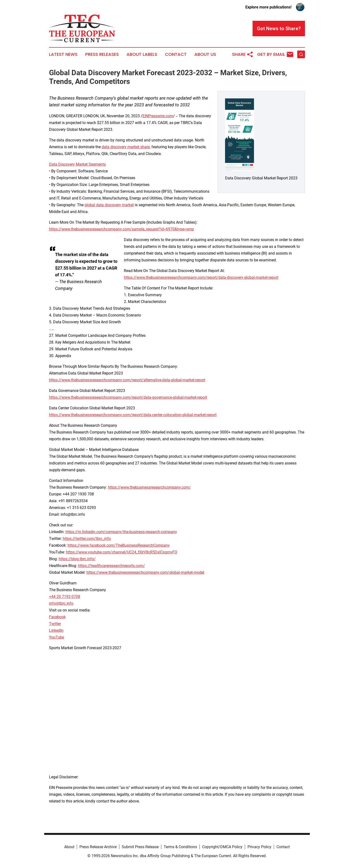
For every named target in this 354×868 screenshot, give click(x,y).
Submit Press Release (140, 847)
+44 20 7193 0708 (65, 597)
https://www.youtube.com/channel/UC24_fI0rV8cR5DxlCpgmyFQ (122, 552)
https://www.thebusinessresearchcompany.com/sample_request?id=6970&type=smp (121, 229)
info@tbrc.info (61, 603)
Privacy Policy (259, 847)
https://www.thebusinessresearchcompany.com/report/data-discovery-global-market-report (201, 277)
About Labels (142, 54)
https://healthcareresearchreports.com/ (111, 566)
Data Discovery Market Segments (77, 164)
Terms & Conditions (180, 847)
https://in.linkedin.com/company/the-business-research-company (121, 532)
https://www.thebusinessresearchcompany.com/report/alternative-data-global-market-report (127, 380)
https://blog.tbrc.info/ (77, 559)
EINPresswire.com (158, 116)
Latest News (63, 54)
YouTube (57, 637)
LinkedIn (56, 630)
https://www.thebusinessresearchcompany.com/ (149, 487)
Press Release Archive (98, 847)
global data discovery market (109, 205)
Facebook (57, 617)
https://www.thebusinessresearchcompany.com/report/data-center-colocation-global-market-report (133, 415)
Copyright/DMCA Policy (222, 847)
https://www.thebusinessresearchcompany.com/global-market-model (145, 572)
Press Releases (102, 54)
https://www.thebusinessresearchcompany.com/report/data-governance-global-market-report (128, 397)
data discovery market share (126, 147)
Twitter (55, 624)
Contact (176, 54)
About (69, 847)
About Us (205, 54)
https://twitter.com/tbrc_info (87, 539)
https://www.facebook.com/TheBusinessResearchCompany (119, 545)
